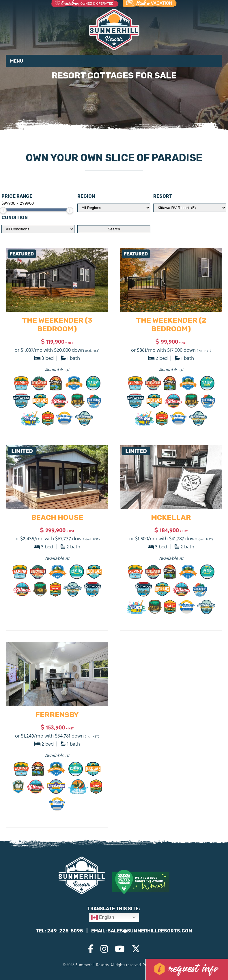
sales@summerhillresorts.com (150, 931)
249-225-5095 (65, 931)
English (103, 918)
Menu (17, 61)
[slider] (70, 210)
